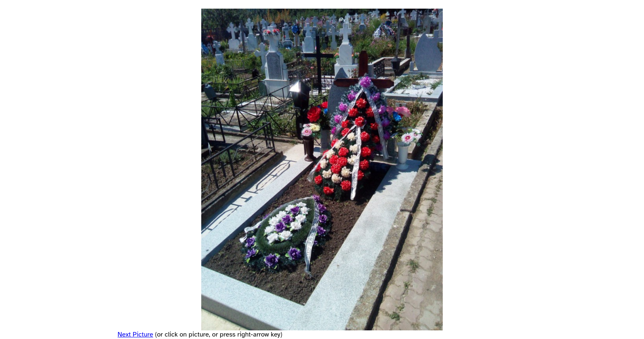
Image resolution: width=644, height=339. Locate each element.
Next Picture (135, 334)
